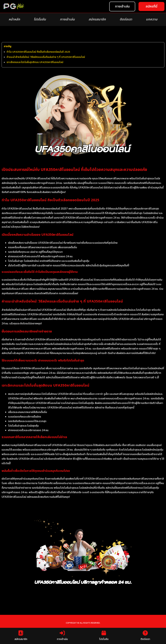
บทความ (152, 19)
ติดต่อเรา (126, 19)
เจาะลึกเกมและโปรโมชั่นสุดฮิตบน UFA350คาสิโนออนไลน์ (35, 62)
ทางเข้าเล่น (67, 19)
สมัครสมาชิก (97, 19)
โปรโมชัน (40, 19)
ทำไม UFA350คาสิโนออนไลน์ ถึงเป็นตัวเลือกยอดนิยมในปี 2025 (38, 52)
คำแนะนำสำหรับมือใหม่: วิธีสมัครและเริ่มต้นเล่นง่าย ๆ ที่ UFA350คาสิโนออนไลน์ (46, 57)
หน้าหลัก (14, 19)
